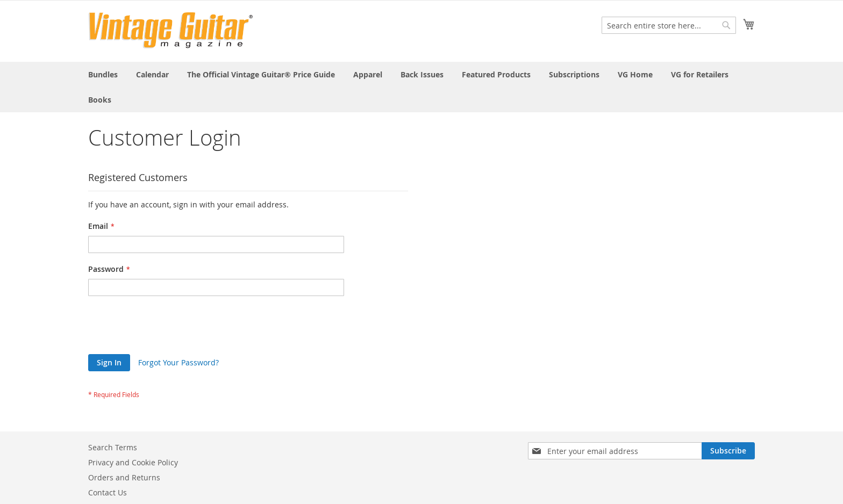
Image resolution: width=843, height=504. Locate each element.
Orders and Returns (124, 477)
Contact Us (108, 492)
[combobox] (669, 25)
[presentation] (170, 328)
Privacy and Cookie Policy (133, 462)
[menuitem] (103, 74)
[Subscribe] (728, 451)
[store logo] (171, 30)
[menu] (421, 87)
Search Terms (113, 447)
